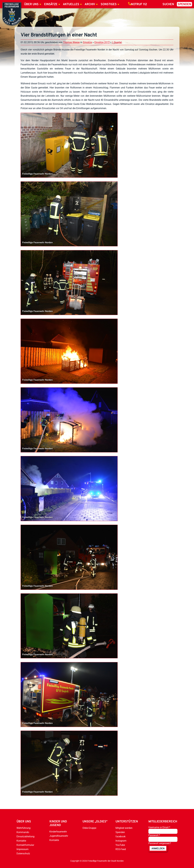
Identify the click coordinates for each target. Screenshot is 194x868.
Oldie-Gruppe (89, 828)
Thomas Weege (71, 42)
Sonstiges (109, 4)
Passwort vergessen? (160, 843)
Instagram (121, 841)
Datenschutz (23, 853)
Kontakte (21, 841)
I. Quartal (117, 42)
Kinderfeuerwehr (58, 832)
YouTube (120, 845)
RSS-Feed (121, 849)
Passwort (154, 835)
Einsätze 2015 (102, 42)
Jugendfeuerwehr (59, 836)
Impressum (23, 849)
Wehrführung (23, 828)
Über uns (31, 4)
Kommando (23, 832)
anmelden (158, 849)
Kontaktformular (25, 845)
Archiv (90, 4)
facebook (120, 836)
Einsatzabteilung (25, 836)
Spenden (184, 4)
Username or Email (159, 827)
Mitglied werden (124, 828)
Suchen (168, 4)
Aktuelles (71, 4)
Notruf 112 (139, 4)
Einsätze (51, 4)
